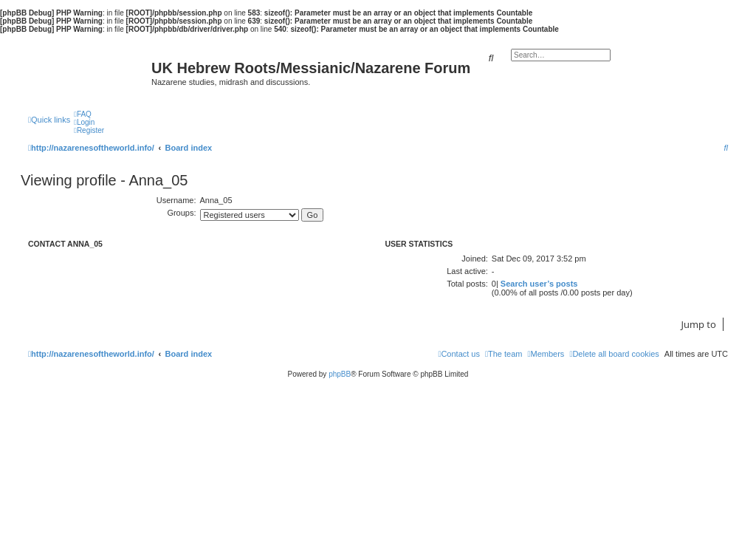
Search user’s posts (539, 284)
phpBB (340, 374)
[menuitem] (83, 114)
